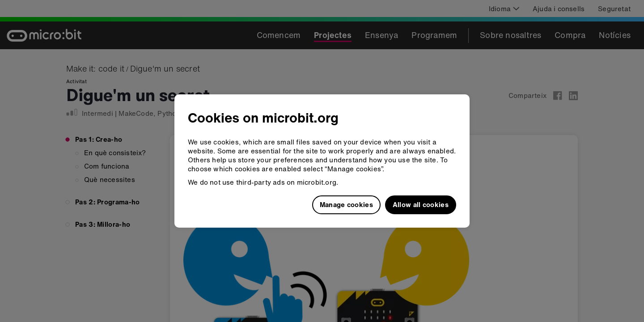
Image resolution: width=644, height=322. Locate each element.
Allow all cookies (421, 204)
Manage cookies (346, 204)
